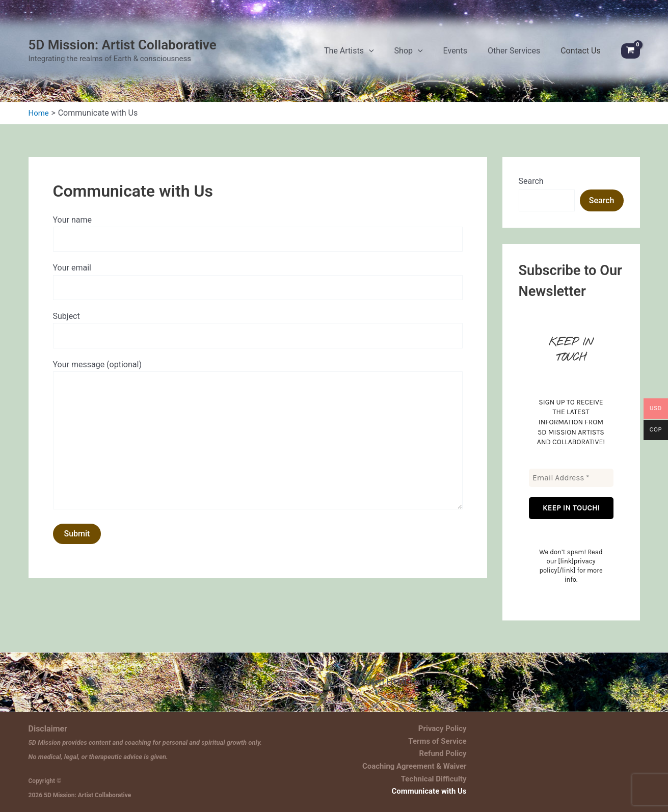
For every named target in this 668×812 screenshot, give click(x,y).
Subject (258, 344)
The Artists (395, 56)
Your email (258, 294)
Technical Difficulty (439, 781)
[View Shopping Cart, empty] (631, 56)
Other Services (529, 56)
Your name (258, 245)
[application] (415, 56)
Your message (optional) (258, 457)
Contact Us (586, 56)
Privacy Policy (448, 728)
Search (531, 191)
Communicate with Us (434, 795)
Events (481, 56)
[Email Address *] (571, 488)
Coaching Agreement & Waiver (419, 768)
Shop (444, 56)
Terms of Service (443, 741)
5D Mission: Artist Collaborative (123, 50)
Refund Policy (449, 755)
